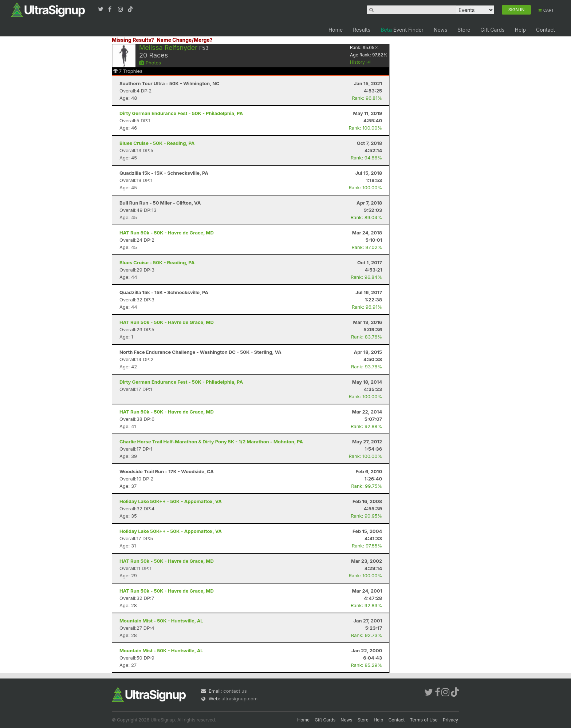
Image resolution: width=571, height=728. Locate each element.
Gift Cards (492, 30)
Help (520, 30)
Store (464, 30)
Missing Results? (133, 40)
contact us (235, 691)
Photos (150, 63)
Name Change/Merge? (185, 40)
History (361, 62)
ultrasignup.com (239, 699)
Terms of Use (424, 720)
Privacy (450, 720)
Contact (546, 30)
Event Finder (402, 30)
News (440, 30)
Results (362, 30)
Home (336, 30)
